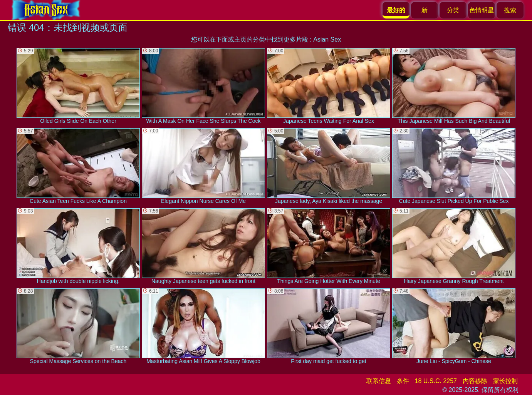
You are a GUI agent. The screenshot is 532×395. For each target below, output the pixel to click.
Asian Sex (327, 39)
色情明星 (482, 10)
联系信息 (379, 381)
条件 (403, 381)
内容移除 (475, 381)
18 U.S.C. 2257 (436, 381)
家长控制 (505, 381)
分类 (453, 10)
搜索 (510, 10)
